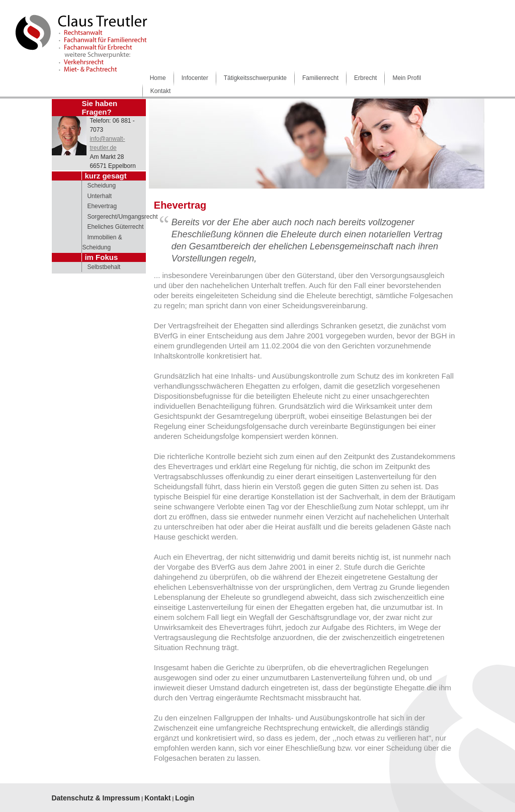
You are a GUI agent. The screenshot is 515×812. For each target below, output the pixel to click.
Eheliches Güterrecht (115, 227)
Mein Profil (407, 78)
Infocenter (195, 78)
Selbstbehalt (104, 267)
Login (185, 798)
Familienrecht (320, 78)
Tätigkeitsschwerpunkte (255, 78)
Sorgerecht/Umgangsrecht (122, 217)
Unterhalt (99, 196)
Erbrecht (365, 78)
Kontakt (161, 91)
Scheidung (101, 186)
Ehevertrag (102, 206)
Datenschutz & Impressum (96, 798)
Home (158, 78)
